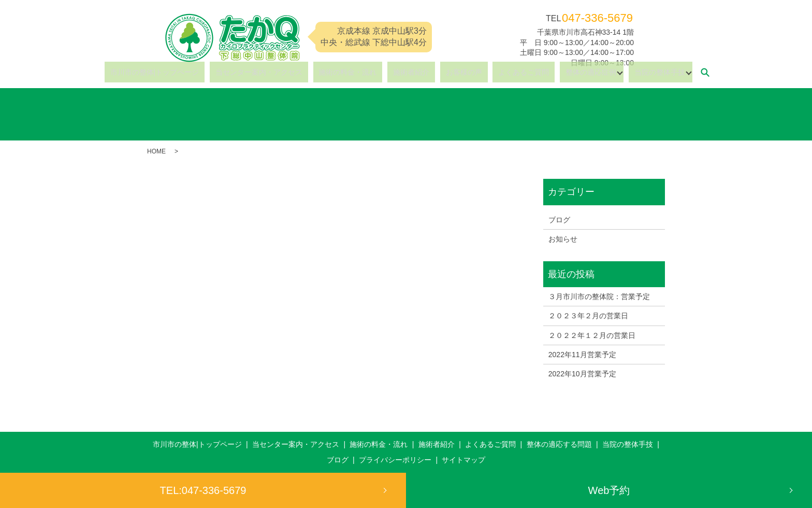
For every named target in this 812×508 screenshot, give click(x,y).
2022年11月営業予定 (582, 355)
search (665, 72)
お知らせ (563, 239)
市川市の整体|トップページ (189, 72)
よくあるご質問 (501, 72)
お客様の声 (453, 72)
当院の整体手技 (620, 72)
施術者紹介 (411, 72)
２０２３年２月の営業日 (588, 316)
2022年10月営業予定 (582, 374)
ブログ (559, 220)
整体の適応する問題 (559, 444)
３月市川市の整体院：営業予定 (599, 297)
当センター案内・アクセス (281, 72)
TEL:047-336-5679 (203, 490)
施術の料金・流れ (359, 72)
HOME (156, 151)
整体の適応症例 (557, 72)
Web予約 (609, 490)
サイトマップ (463, 460)
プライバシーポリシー (395, 460)
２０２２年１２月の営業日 (592, 335)
